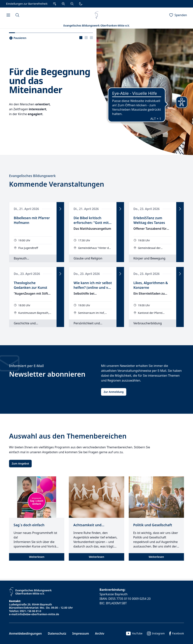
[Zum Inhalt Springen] (55, 4)
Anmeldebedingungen (25, 633)
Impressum (81, 633)
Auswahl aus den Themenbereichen (68, 436)
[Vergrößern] (63, 4)
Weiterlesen (37, 557)
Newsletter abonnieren (47, 374)
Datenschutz (57, 633)
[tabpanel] (96, 92)
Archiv (100, 633)
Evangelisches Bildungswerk (32, 176)
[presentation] (81, 38)
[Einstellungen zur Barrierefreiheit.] (45, 4)
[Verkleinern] (72, 4)
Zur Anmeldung (114, 392)
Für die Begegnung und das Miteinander (50, 81)
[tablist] (86, 38)
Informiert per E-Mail (26, 366)
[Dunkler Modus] (81, 4)
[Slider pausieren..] (18, 38)
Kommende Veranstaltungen (57, 184)
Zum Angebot (20, 463)
